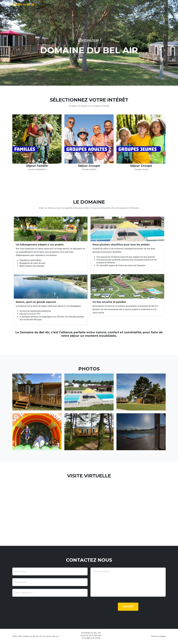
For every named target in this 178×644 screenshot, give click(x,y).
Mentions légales (158, 636)
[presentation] (30, 607)
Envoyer (128, 607)
